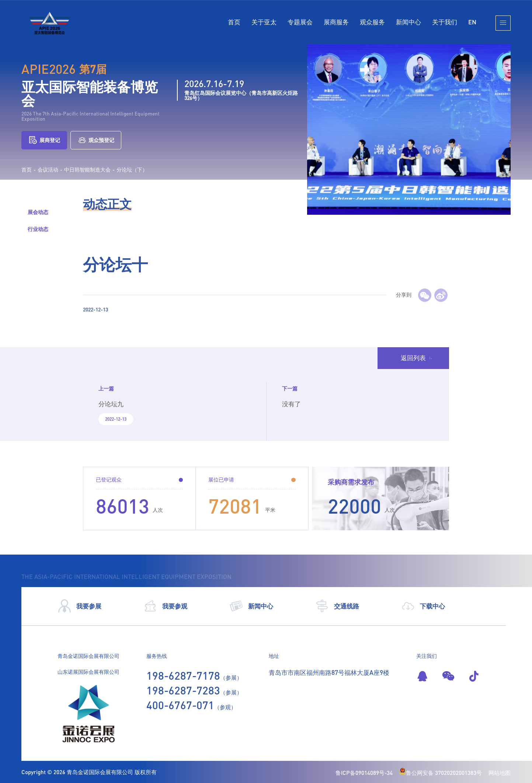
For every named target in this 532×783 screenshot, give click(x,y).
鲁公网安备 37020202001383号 (441, 773)
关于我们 (445, 22)
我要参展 (79, 606)
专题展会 (300, 22)
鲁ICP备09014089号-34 (364, 773)
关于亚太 (264, 22)
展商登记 (44, 140)
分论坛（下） (132, 170)
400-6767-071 (180, 705)
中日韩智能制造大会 (87, 170)
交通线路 (337, 606)
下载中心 (423, 606)
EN (472, 22)
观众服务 (372, 22)
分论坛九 (111, 404)
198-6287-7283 (183, 690)
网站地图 (500, 773)
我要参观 (165, 606)
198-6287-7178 (183, 675)
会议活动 (48, 170)
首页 (234, 22)
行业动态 (38, 229)
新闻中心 (408, 22)
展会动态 (38, 212)
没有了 (291, 404)
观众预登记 (96, 140)
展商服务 (336, 22)
